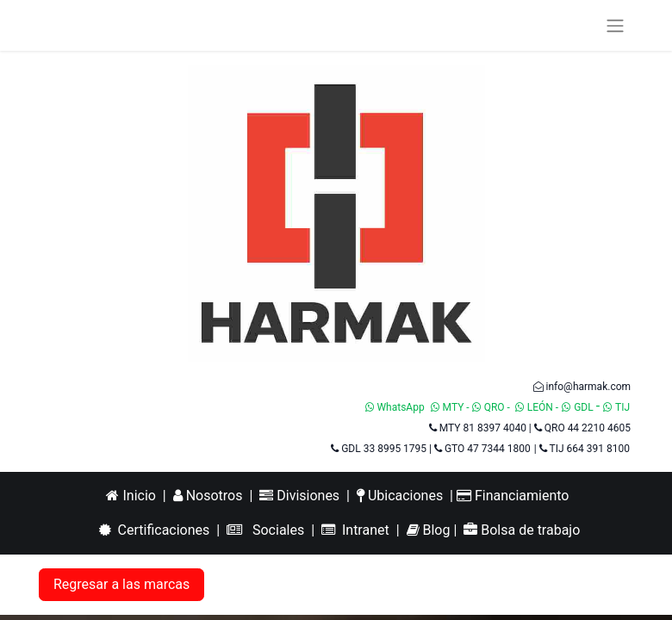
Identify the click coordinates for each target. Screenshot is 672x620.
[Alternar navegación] (615, 25)
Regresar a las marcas (121, 584)
